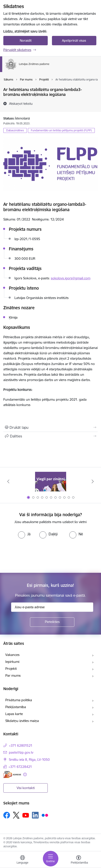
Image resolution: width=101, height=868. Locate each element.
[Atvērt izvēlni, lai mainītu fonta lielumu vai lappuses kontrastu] (79, 860)
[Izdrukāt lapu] (50, 427)
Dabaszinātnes (15, 130)
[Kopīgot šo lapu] (50, 436)
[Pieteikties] (52, 622)
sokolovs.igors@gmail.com (71, 278)
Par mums (13, 675)
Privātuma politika (19, 700)
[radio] (24, 534)
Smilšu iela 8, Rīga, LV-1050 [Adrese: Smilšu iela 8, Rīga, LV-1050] (29, 760)
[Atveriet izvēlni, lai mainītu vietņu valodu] (22, 860)
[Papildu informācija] (25, 774)
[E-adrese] (12, 774)
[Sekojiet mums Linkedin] (35, 815)
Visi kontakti (26, 788)
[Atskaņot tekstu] (21, 103)
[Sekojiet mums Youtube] (26, 815)
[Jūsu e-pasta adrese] (52, 607)
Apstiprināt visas (74, 40)
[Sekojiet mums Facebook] (7, 815)
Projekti (11, 669)
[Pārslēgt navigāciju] (51, 859)
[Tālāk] (93, 481)
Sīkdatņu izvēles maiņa (22, 721)
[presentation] (37, 555)
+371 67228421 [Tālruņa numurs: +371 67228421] (20, 767)
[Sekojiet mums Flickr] (45, 815)
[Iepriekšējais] (8, 481)
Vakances (12, 655)
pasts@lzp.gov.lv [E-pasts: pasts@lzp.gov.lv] (21, 752)
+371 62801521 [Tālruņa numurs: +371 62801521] (21, 745)
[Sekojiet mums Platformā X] (16, 815)
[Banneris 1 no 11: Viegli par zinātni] (51, 481)
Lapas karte (14, 714)
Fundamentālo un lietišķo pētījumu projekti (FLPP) (61, 130)
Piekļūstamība (16, 707)
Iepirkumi (12, 662)
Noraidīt (26, 40)
